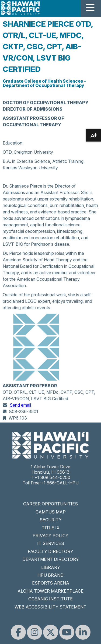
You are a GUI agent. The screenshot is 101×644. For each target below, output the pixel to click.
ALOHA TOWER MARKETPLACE (50, 591)
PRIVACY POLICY (50, 536)
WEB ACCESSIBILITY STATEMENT (50, 607)
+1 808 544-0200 (52, 477)
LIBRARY (51, 567)
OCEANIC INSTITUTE (50, 599)
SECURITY (51, 520)
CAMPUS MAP (51, 512)
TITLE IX (51, 528)
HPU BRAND (50, 575)
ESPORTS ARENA (51, 583)
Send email (20, 405)
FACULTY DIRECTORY (50, 551)
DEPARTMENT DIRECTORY (51, 559)
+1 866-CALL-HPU (60, 483)
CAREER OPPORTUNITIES (50, 504)
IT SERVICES (51, 543)
